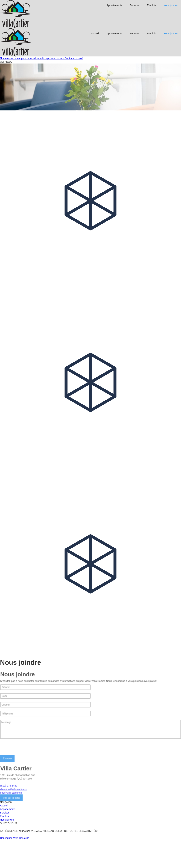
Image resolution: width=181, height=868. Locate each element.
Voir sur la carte (12, 826)
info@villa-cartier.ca (11, 821)
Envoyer (8, 787)
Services (135, 5)
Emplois (151, 5)
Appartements (114, 5)
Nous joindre (170, 5)
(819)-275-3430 (9, 814)
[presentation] (27, 777)
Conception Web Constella (15, 866)
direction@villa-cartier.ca (14, 818)
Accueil (95, 34)
